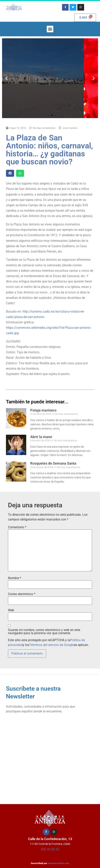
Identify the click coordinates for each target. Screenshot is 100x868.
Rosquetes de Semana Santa (53, 463)
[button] (50, 29)
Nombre (15, 578)
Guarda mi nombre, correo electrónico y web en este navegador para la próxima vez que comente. (44, 632)
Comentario (17, 527)
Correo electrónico (22, 594)
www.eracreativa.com (58, 863)
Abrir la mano (41, 437)
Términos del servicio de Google (51, 645)
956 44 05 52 (50, 849)
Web (11, 610)
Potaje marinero (43, 410)
